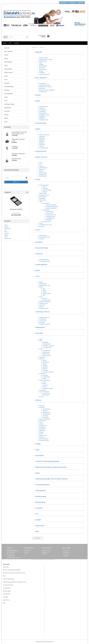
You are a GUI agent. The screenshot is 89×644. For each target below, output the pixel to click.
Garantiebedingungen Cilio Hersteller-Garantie (52, 479)
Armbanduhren (43, 235)
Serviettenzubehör (44, 308)
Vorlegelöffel (46, 210)
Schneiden (45, 188)
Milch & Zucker (43, 173)
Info (10, 43)
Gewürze (45, 298)
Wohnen (38, 400)
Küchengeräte (43, 197)
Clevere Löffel (50, 213)
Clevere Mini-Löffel (51, 215)
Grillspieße (42, 141)
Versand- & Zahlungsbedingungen (47, 461)
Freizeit (38, 95)
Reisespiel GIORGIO (16, 209)
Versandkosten (46, 551)
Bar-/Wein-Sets (46, 393)
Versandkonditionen (43, 485)
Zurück (38, 538)
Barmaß (45, 364)
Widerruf (27, 552)
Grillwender (42, 138)
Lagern (41, 339)
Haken (41, 63)
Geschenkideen (41, 123)
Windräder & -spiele (44, 115)
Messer (41, 223)
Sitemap (44, 554)
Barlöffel (45, 369)
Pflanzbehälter (43, 113)
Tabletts (41, 307)
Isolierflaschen (43, 174)
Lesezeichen (42, 429)
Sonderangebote (41, 265)
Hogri (37, 450)
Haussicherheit (41, 151)
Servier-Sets (42, 305)
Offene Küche (43, 200)
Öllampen (45, 411)
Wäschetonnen (43, 69)
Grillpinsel (42, 143)
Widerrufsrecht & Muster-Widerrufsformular (51, 467)
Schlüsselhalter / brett (45, 261)
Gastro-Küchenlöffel (51, 208)
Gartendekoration (44, 107)
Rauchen (41, 397)
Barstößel (45, 367)
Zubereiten (42, 359)
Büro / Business (41, 78)
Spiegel (41, 71)
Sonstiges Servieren (48, 388)
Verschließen (42, 390)
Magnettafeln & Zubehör (45, 87)
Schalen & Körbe (43, 303)
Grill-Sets (41, 146)
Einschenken (42, 374)
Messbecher (46, 362)
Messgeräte (42, 198)
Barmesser (45, 370)
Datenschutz (40, 526)
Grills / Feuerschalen (44, 135)
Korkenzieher (46, 352)
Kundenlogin (73, 3)
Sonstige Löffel (47, 221)
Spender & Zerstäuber (45, 302)
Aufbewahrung (43, 426)
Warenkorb (66, 551)
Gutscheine (40, 455)
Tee (40, 164)
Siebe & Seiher (43, 193)
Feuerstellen (42, 112)
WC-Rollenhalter (43, 66)
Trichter (44, 379)
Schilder (41, 434)
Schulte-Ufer (8, 238)
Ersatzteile (42, 226)
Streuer (41, 297)
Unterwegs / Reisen (42, 312)
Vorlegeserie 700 (50, 218)
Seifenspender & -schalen (46, 59)
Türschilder (42, 73)
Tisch (38, 276)
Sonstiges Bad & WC (44, 74)
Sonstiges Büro (43, 92)
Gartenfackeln (43, 110)
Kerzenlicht (42, 407)
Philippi (38, 444)
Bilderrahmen (42, 421)
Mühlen (41, 287)
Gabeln (41, 282)
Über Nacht (42, 322)
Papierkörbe (42, 88)
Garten (38, 101)
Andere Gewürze (47, 293)
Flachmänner (46, 395)
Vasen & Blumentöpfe (45, 419)
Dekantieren (42, 357)
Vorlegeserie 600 (50, 216)
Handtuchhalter (43, 61)
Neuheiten (39, 242)
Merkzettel (81, 3)
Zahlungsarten (41, 491)
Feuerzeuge (46, 417)
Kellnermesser (46, 354)
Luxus (38, 230)
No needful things (42, 248)
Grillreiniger (42, 145)
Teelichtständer (46, 414)
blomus (6, 227)
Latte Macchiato (43, 168)
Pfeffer (44, 290)
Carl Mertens (8, 228)
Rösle (38, 473)
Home (5, 43)
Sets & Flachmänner (44, 392)
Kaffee (41, 163)
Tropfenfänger (46, 377)
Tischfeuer (45, 416)
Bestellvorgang (41, 496)
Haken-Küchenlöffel (51, 205)
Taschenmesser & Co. (45, 317)
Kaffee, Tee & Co (41, 157)
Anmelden (16, 182)
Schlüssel (39, 254)
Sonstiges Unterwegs (45, 324)
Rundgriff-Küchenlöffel (52, 207)
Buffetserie (49, 220)
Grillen (38, 129)
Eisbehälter (45, 342)
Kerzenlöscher (46, 412)
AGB (37, 531)
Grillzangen (42, 136)
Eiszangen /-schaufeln (48, 346)
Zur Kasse (66, 554)
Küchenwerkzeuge (44, 185)
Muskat (44, 292)
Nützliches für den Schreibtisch (47, 90)
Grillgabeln (42, 140)
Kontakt (17, 43)
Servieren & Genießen (44, 380)
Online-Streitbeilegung (9, 579)
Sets (44, 295)
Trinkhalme (45, 385)
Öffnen (44, 187)
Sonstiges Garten (43, 120)
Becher (44, 383)
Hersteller (39, 508)
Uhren (41, 422)
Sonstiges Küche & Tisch (45, 225)
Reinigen (45, 192)
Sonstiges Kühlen (47, 347)
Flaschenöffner (46, 351)
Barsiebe (45, 365)
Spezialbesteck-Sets (44, 285)
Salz (44, 289)
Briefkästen (42, 437)
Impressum (27, 551)
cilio (5, 230)
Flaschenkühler (46, 344)
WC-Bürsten (42, 68)
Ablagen (41, 64)
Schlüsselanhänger (44, 260)
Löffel (41, 202)
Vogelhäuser (42, 117)
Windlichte (42, 108)
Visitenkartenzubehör (44, 85)
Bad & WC (39, 52)
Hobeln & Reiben (47, 190)
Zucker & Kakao (47, 300)
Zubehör (41, 171)
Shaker (44, 360)
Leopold (7, 233)
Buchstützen (42, 427)
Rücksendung (40, 502)
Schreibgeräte (43, 83)
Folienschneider (47, 355)
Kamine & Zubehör (44, 439)
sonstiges (42, 239)
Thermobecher (43, 176)
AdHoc (6, 225)
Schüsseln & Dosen (44, 195)
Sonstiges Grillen (43, 148)
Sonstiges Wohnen (44, 440)
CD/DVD (41, 424)
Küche (38, 179)
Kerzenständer (46, 409)
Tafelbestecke (43, 284)
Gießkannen (42, 118)
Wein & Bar (39, 333)
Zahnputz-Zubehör (44, 58)
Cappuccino (42, 169)
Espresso (41, 166)
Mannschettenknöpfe (45, 237)
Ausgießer (45, 375)
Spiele (38, 270)
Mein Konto (66, 552)
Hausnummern (43, 435)
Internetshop (39, 642)
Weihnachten (40, 327)
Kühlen (41, 341)
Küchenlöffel (46, 203)
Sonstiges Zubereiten (48, 372)
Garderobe (42, 406)
